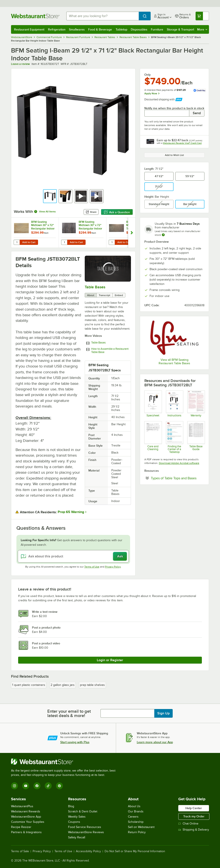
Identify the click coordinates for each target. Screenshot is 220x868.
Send (197, 113)
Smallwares (77, 29)
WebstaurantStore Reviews (86, 832)
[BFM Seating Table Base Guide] (196, 437)
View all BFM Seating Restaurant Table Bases (174, 362)
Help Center (194, 808)
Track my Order (194, 816)
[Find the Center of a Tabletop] (175, 437)
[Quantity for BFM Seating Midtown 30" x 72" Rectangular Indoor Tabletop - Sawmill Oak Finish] (17, 242)
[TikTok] (48, 786)
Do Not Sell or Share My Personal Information (135, 851)
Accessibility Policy (88, 851)
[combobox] (103, 16)
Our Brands (136, 811)
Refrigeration (57, 29)
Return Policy (137, 832)
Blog (71, 806)
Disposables (139, 29)
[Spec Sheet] (153, 404)
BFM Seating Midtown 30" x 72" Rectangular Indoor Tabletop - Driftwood (90, 225)
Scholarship (136, 822)
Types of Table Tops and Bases (178, 478)
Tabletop (121, 29)
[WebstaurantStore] (65, 762)
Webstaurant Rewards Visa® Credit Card (182, 143)
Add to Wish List (174, 155)
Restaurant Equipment (29, 29)
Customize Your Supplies (28, 822)
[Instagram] (14, 786)
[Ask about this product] (73, 556)
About (91, 295)
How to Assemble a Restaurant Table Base (110, 351)
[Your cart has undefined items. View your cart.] (202, 16)
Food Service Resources (85, 827)
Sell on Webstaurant (141, 827)
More (202, 29)
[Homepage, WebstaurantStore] (35, 16)
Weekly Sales (77, 817)
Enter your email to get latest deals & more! (69, 713)
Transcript (104, 295)
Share (91, 212)
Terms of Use (92, 567)
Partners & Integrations (26, 832)
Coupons (74, 822)
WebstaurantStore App (26, 817)
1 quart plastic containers (29, 685)
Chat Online (188, 824)
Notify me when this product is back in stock (174, 108)
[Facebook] (37, 786)
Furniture (157, 29)
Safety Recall (77, 837)
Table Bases (95, 287)
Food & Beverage (100, 29)
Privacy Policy (113, 567)
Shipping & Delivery (194, 830)
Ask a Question (117, 212)
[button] (50, 196)
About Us (134, 806)
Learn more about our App (155, 742)
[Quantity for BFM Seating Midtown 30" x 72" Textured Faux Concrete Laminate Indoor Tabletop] (112, 242)
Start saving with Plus (75, 742)
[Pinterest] (59, 786)
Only (147, 75)
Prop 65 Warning (71, 512)
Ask (120, 556)
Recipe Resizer (21, 827)
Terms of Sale (20, 851)
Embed (119, 295)
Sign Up (163, 713)
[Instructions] (175, 404)
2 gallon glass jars (63, 685)
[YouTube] (26, 786)
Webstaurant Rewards (26, 811)
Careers (133, 817)
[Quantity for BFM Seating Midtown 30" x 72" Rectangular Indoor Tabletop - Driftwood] (64, 242)
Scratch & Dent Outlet (83, 811)
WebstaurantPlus (22, 806)
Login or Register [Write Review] (110, 660)
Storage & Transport (180, 29)
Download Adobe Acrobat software (179, 463)
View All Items (47, 212)
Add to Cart (29, 242)
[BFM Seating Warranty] (196, 404)
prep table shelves (92, 685)
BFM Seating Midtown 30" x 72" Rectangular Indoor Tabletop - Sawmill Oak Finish (43, 225)
